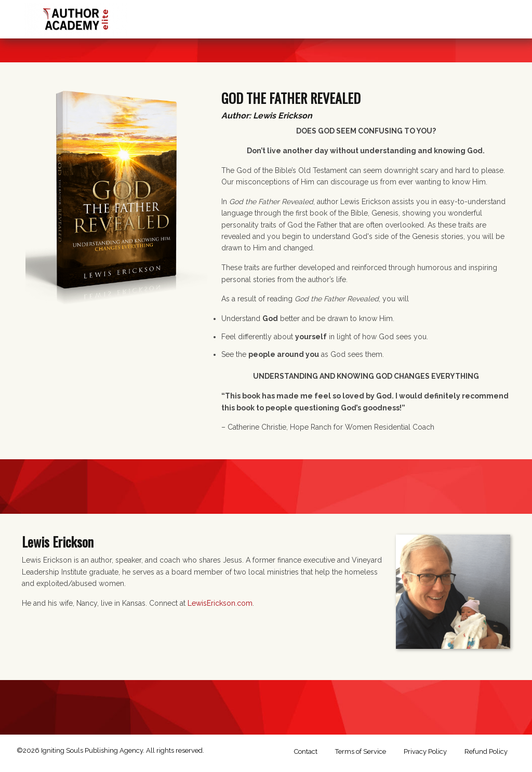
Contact (306, 751)
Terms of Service (361, 751)
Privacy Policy (425, 751)
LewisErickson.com (220, 603)
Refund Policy (486, 751)
